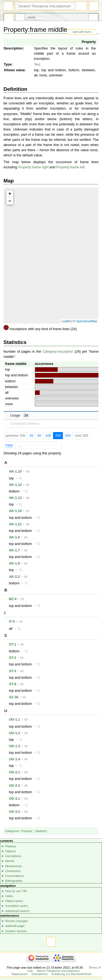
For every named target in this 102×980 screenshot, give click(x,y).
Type (8, 64)
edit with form (82, 32)
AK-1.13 (15, 498)
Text (37, 64)
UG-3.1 (15, 799)
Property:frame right (33, 167)
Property (89, 42)
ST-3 (13, 671)
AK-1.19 (15, 511)
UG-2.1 (15, 772)
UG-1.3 (15, 746)
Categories (12, 831)
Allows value (14, 70)
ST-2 (13, 658)
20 (31, 436)
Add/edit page (15, 926)
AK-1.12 (15, 485)
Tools (93, 18)
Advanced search (17, 911)
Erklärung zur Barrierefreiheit (72, 974)
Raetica (10, 846)
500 (68, 436)
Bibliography (14, 881)
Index (9, 896)
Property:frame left (70, 167)
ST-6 (13, 684)
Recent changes (16, 921)
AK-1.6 (14, 537)
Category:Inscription (58, 352)
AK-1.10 (15, 472)
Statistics (41, 831)
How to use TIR (16, 891)
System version (16, 931)
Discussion (20, 18)
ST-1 (13, 644)
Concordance (14, 876)
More (32, 17)
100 (48, 436)
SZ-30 (14, 697)
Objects (10, 851)
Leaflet (66, 321)
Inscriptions (13, 856)
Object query (14, 901)
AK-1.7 (14, 550)
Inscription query (17, 906)
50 (39, 436)
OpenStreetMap (87, 321)
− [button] (10, 201)
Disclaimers (40, 974)
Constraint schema (25, 424)
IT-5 (12, 622)
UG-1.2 (15, 733)
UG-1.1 (15, 720)
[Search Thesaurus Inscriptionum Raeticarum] (47, 6)
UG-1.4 (15, 759)
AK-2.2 (14, 577)
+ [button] (10, 194)
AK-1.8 (14, 563)
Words (10, 861)
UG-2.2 (15, 786)
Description (13, 48)
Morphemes (13, 866)
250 (58, 436)
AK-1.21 (15, 524)
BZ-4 (13, 599)
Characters (13, 871)
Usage (20, 415)
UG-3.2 (15, 812)
